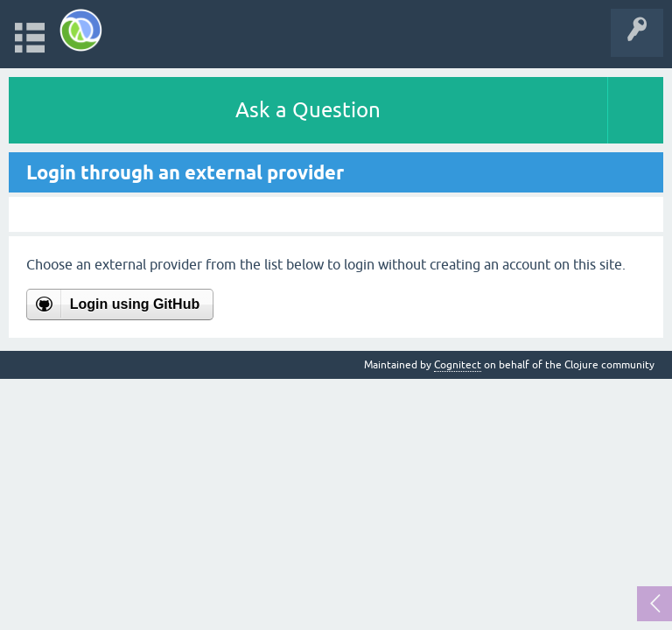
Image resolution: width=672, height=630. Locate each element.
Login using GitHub (135, 304)
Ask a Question (308, 110)
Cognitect (458, 365)
